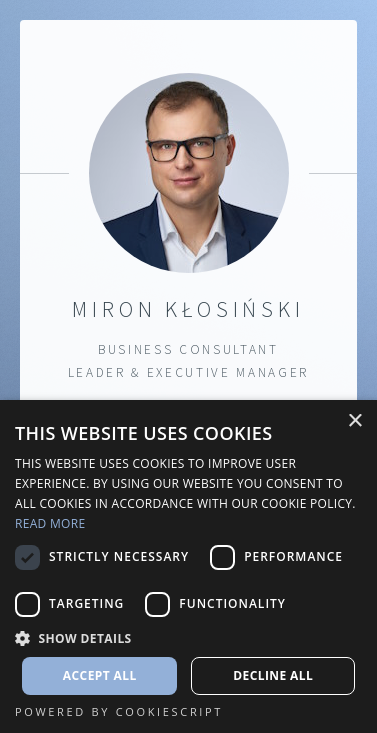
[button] (188, 638)
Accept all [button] (100, 675)
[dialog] (188, 566)
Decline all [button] (273, 675)
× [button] (354, 421)
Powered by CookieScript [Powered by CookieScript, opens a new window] (119, 711)
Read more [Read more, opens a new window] (50, 523)
